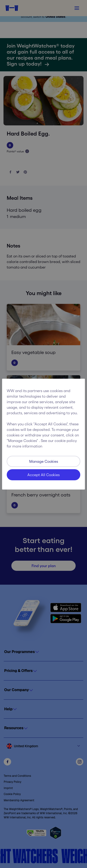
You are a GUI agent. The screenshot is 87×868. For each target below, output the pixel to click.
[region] (43, 434)
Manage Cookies (44, 461)
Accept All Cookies (43, 475)
